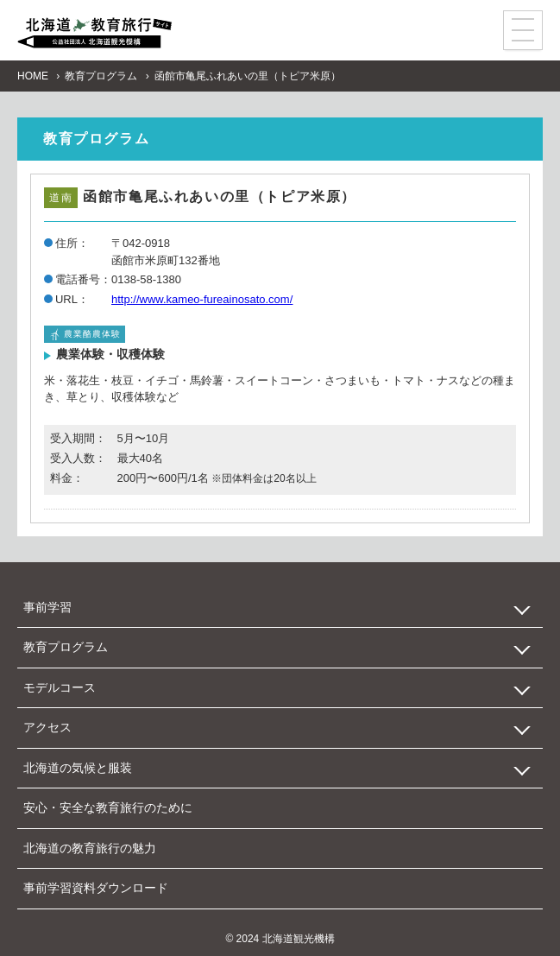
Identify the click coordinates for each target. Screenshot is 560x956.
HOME (33, 76)
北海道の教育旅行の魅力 (90, 848)
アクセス (47, 727)
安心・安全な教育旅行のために (108, 807)
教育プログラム (101, 76)
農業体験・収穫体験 (110, 354)
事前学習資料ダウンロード (96, 888)
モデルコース (60, 687)
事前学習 (47, 607)
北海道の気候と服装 (78, 768)
